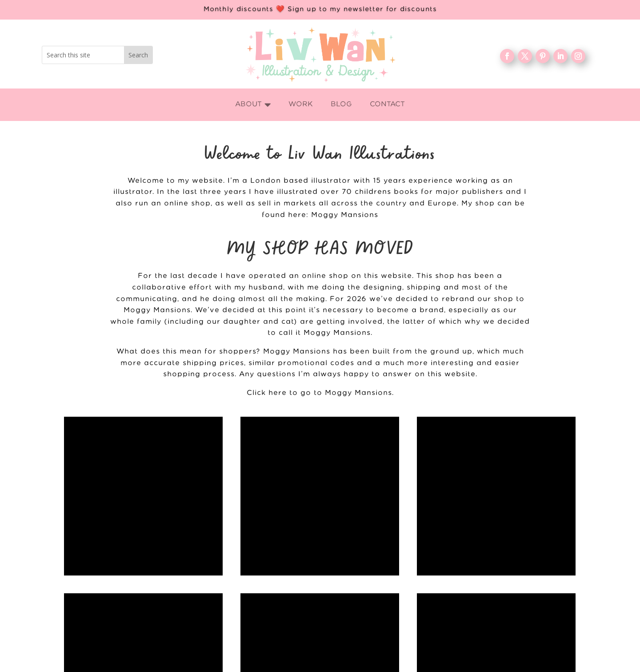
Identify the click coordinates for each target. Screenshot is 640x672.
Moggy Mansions (345, 215)
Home (244, 667)
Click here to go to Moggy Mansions (319, 393)
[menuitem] (253, 105)
